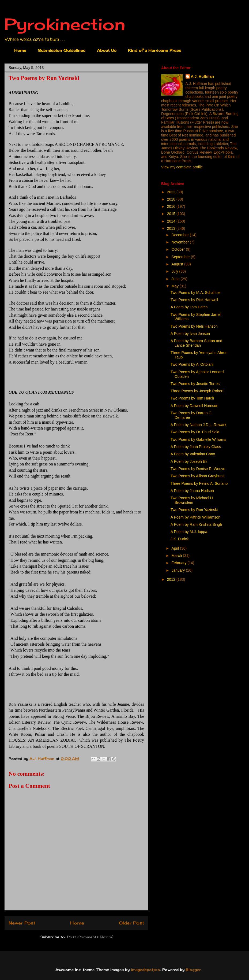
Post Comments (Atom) (90, 937)
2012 (172, 579)
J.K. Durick (180, 539)
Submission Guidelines (62, 50)
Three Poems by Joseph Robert (197, 391)
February (179, 563)
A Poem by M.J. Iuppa (189, 532)
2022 (172, 192)
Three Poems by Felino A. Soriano (199, 483)
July (175, 271)
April (176, 548)
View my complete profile (182, 167)
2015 (172, 214)
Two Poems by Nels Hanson (194, 326)
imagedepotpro (146, 970)
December (180, 235)
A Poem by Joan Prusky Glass (196, 447)
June (176, 279)
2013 (172, 228)
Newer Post (22, 923)
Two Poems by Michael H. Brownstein (192, 500)
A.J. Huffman (202, 76)
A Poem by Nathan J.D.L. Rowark (199, 425)
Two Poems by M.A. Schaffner (196, 293)
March (177, 556)
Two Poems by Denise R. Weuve (198, 469)
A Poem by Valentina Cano (193, 454)
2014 (172, 221)
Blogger (193, 970)
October (179, 249)
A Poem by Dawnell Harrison (194, 406)
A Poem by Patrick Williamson (195, 517)
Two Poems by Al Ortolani (192, 364)
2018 (172, 199)
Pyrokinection (65, 24)
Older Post (131, 923)
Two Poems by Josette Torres (195, 384)
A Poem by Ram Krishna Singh (196, 524)
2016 (172, 206)
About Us (107, 50)
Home (20, 50)
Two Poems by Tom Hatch (192, 398)
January (179, 570)
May (175, 286)
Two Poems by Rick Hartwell (194, 300)
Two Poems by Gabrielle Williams (198, 439)
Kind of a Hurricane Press (155, 50)
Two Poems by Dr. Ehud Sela (195, 432)
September (181, 257)
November (180, 242)
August (178, 264)
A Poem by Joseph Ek (189, 461)
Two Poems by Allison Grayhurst (198, 476)
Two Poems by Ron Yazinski (194, 510)
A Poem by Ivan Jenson (190, 334)
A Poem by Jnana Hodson (192, 491)
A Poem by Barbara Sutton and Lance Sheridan (196, 343)
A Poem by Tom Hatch (189, 307)
